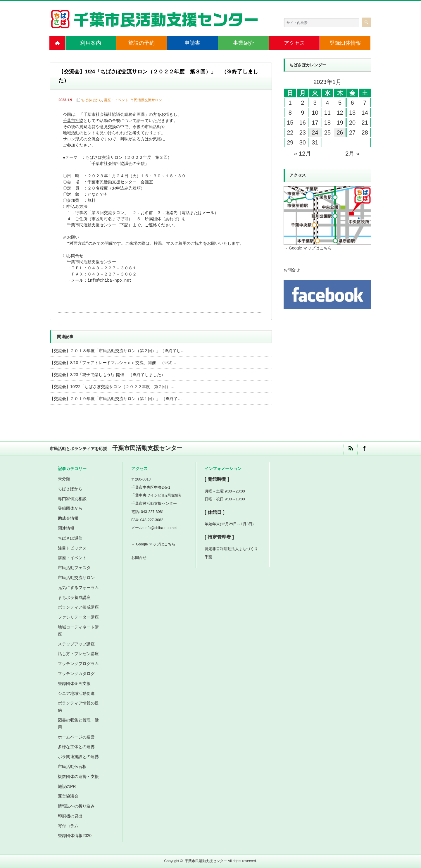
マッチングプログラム (78, 664)
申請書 (192, 43)
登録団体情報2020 (75, 836)
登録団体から (70, 508)
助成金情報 (68, 518)
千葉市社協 (73, 121)
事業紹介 (244, 43)
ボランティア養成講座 (78, 607)
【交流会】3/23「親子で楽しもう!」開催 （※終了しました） (107, 375)
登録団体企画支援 (74, 683)
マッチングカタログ (76, 674)
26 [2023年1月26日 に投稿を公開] (340, 132)
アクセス (294, 43)
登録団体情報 (345, 43)
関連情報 (66, 528)
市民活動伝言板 (72, 767)
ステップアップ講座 (76, 644)
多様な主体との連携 (76, 747)
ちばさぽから (92, 100)
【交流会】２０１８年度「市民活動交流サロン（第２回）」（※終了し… (117, 351)
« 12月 (302, 154)
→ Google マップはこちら (308, 248)
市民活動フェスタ (74, 568)
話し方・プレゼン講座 (78, 654)
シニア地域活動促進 (76, 693)
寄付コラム (68, 826)
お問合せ (292, 270)
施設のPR (67, 786)
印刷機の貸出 (70, 816)
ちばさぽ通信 (70, 538)
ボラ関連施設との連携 (78, 757)
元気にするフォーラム (78, 588)
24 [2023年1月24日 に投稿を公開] (315, 132)
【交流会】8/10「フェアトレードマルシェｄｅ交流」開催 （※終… (113, 363)
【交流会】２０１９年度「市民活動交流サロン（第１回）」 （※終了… (116, 399)
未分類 (64, 479)
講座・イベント (116, 100)
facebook (364, 448)
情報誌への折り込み (76, 806)
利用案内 (91, 43)
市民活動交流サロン (146, 100)
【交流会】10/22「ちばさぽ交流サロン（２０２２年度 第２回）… (112, 387)
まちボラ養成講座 (74, 597)
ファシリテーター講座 (78, 617)
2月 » (352, 154)
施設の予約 (142, 43)
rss (350, 448)
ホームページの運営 (76, 737)
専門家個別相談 (72, 499)
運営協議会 (68, 796)
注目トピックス (72, 548)
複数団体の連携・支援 (78, 776)
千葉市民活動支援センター (206, 861)
